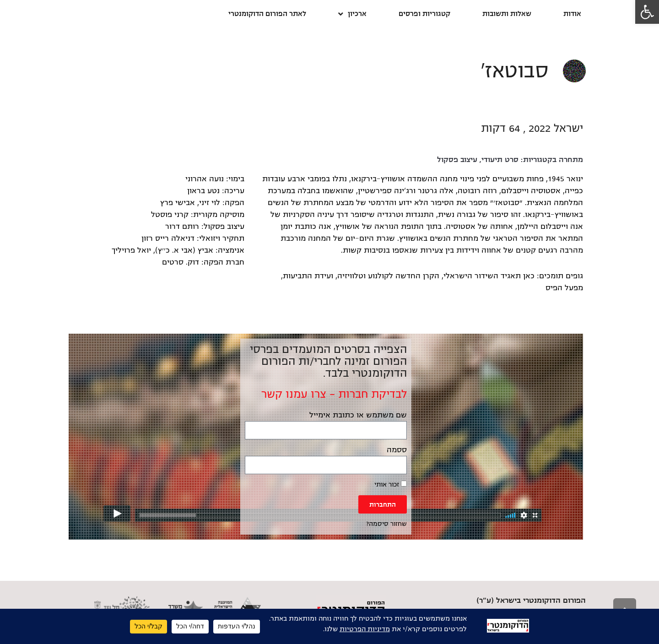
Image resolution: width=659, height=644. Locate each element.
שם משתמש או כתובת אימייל (358, 415)
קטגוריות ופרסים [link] (424, 14)
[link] (647, 12)
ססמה (397, 450)
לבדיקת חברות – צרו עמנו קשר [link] (334, 394)
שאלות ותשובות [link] (507, 14)
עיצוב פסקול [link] (457, 160)
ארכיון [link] (352, 14)
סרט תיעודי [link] (500, 160)
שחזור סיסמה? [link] (386, 524)
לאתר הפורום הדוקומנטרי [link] (267, 14)
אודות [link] (572, 14)
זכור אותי (391, 484)
